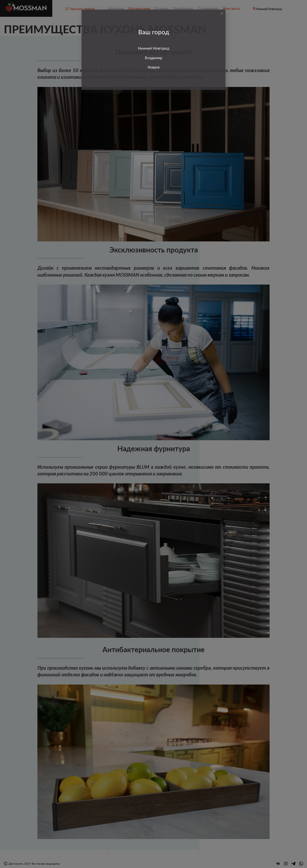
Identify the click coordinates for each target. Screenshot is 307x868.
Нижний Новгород (153, 48)
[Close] (222, 13)
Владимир (153, 58)
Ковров (154, 67)
